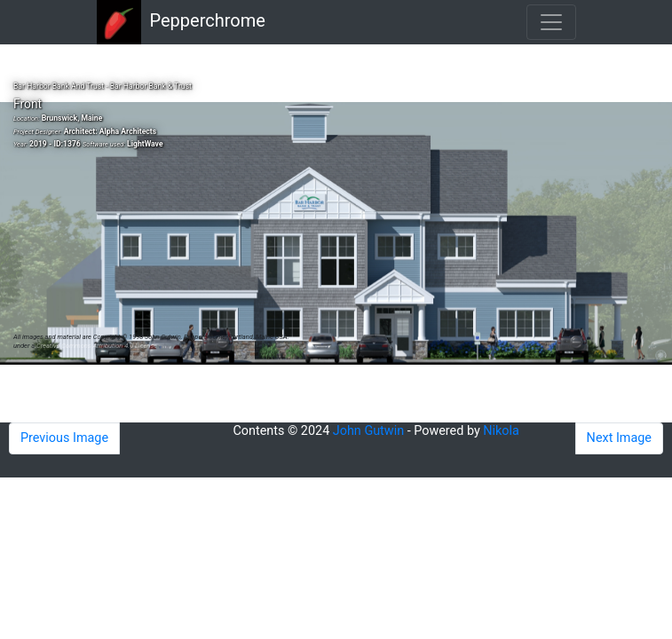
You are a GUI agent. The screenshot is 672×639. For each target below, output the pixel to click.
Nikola (501, 431)
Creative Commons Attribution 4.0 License (97, 346)
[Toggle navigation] (551, 22)
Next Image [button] (619, 438)
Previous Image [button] (64, 438)
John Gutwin (368, 431)
